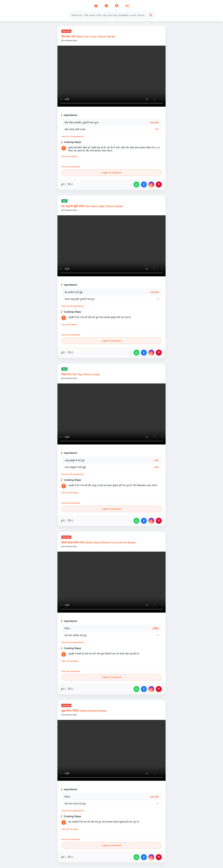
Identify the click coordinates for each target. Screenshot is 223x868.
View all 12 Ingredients (73, 136)
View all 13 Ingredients (73, 642)
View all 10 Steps (70, 493)
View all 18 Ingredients (73, 474)
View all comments (71, 167)
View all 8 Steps (69, 325)
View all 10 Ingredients (73, 306)
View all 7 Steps (69, 156)
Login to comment (112, 173)
